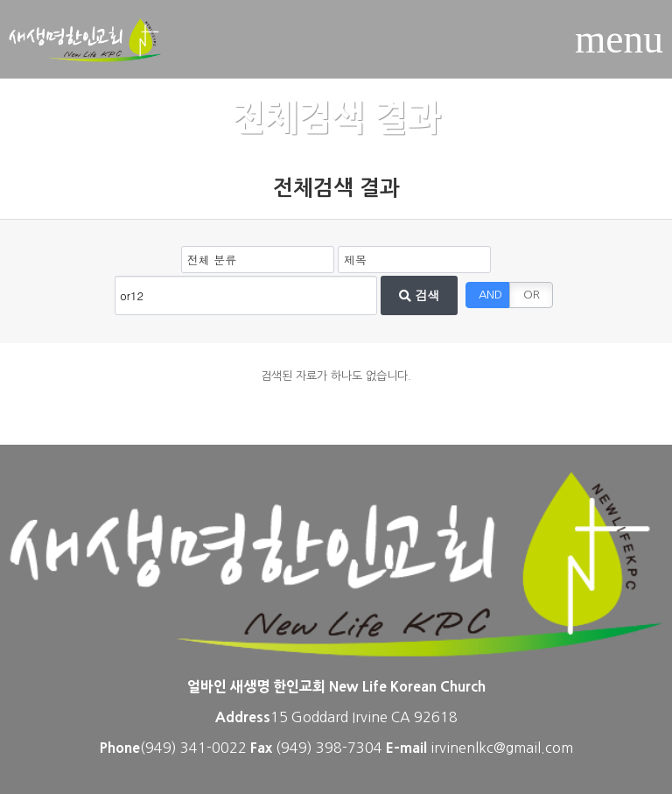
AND (490, 295)
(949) (296, 748)
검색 (420, 295)
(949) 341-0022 (193, 748)
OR (532, 295)
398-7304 (351, 748)
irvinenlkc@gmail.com (502, 748)
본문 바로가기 (0, 0)
